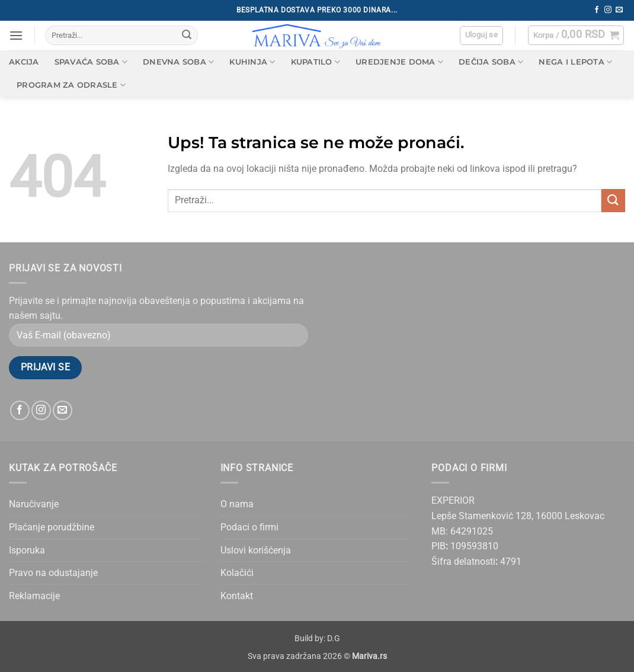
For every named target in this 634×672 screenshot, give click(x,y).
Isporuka (27, 550)
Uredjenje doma (399, 62)
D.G (334, 639)
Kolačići (237, 573)
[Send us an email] (619, 10)
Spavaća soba (91, 62)
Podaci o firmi (249, 527)
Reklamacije (34, 596)
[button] (16, 35)
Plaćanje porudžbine (52, 527)
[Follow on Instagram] (608, 10)
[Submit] (187, 36)
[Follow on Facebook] (597, 10)
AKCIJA (24, 62)
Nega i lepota (575, 62)
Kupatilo (316, 62)
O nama (237, 504)
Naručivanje (34, 504)
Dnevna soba (178, 62)
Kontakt (237, 596)
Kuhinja (252, 62)
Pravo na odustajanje (53, 573)
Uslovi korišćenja (256, 550)
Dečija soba (491, 62)
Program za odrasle (71, 85)
